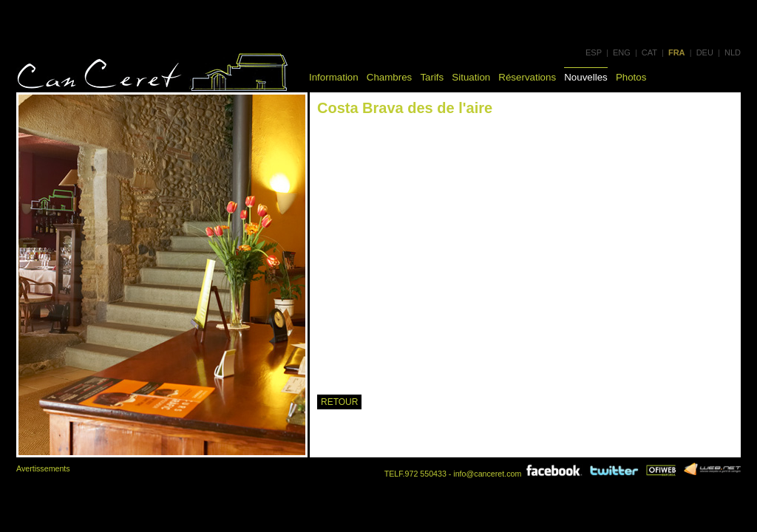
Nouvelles (586, 77)
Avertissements (43, 468)
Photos (631, 77)
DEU (705, 52)
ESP (594, 52)
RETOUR (339, 402)
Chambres (389, 77)
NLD (733, 52)
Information (334, 77)
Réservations (527, 77)
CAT (649, 52)
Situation (471, 77)
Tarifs (432, 77)
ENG (622, 52)
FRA (677, 52)
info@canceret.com (487, 474)
